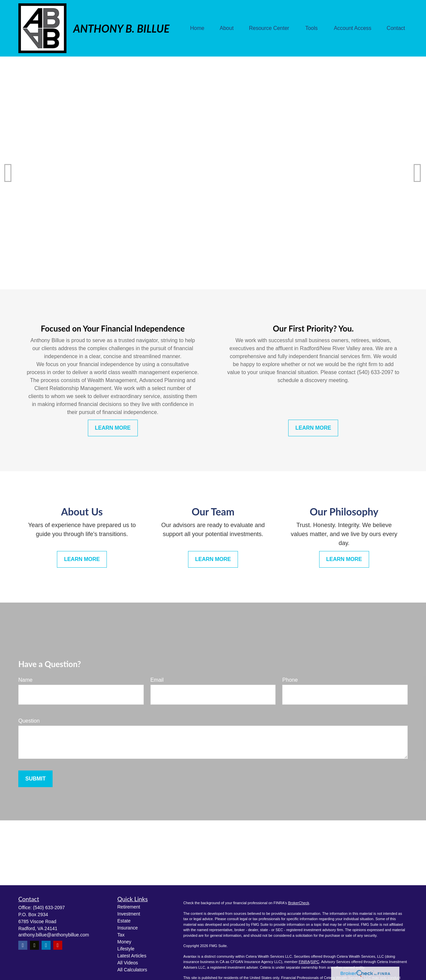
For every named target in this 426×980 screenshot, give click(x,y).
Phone (290, 680)
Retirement (129, 907)
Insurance (128, 928)
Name (25, 680)
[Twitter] (34, 945)
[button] (197, 28)
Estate (124, 921)
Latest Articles (132, 956)
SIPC (315, 962)
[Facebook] (23, 945)
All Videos (128, 963)
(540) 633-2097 (49, 908)
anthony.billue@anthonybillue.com (54, 935)
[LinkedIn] (46, 945)
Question (29, 721)
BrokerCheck (299, 903)
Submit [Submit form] (35, 779)
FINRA (304, 962)
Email (157, 680)
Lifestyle (126, 949)
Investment (129, 914)
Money (124, 942)
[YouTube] (58, 945)
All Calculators (132, 970)
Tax (121, 935)
